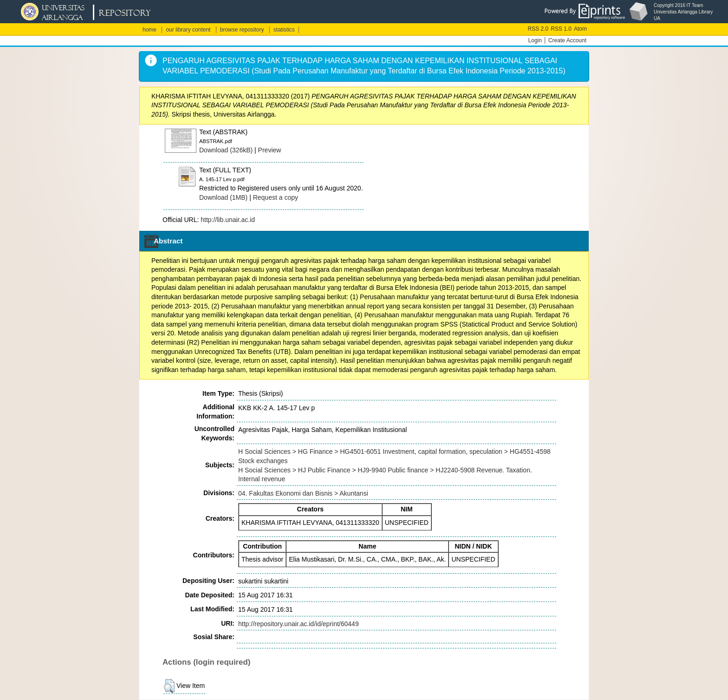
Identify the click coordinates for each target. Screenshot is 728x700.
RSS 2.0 (538, 29)
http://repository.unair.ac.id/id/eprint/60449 (299, 624)
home (149, 30)
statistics (284, 30)
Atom (580, 29)
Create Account (567, 40)
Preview (270, 150)
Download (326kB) (226, 150)
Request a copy (276, 197)
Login (535, 40)
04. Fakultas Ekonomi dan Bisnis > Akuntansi (303, 493)
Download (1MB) (223, 197)
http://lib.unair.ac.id (228, 220)
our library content (188, 30)
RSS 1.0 (561, 29)
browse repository (242, 30)
